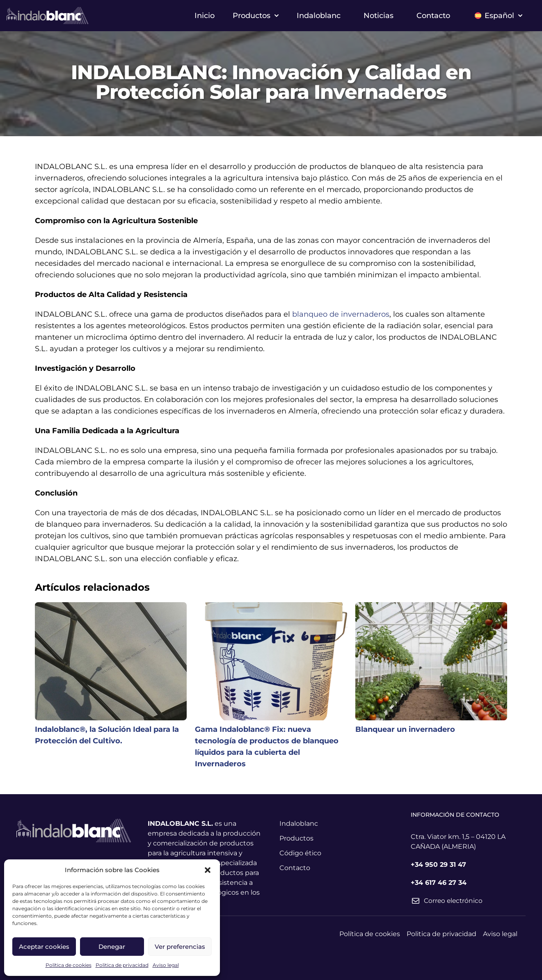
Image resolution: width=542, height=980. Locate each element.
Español (499, 16)
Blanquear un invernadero (405, 729)
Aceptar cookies (44, 947)
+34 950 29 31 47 (438, 865)
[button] (208, 870)
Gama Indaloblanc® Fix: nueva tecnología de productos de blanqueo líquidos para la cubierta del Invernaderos (267, 747)
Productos (256, 16)
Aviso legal (166, 965)
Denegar (112, 947)
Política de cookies (69, 965)
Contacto (433, 16)
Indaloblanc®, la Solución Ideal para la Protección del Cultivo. (107, 735)
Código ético (300, 853)
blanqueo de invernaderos (341, 314)
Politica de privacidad (122, 965)
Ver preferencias (180, 947)
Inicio (205, 16)
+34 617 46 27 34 (439, 883)
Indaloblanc (319, 16)
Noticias (378, 16)
